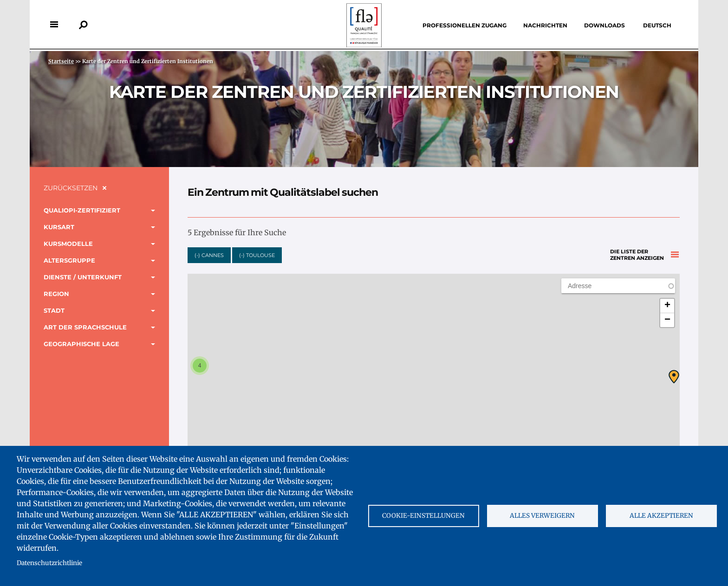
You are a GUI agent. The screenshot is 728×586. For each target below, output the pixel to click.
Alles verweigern (542, 516)
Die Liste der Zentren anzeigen (637, 252)
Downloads (604, 25)
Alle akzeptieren (661, 516)
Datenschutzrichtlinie (49, 563)
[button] (674, 377)
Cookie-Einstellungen (423, 516)
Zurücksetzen (71, 188)
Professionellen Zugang (465, 25)
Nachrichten (545, 25)
